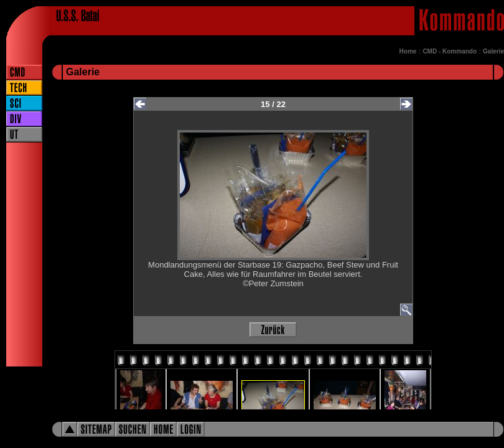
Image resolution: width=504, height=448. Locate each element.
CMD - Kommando (450, 51)
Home (408, 51)
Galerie (493, 51)
